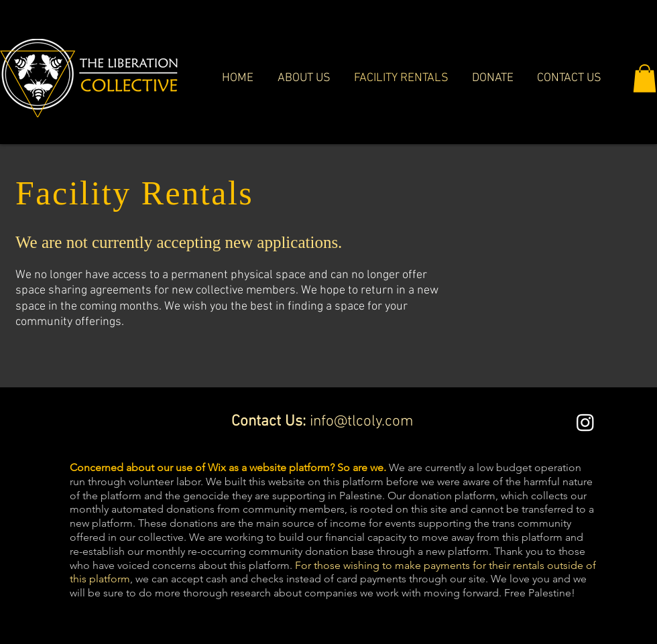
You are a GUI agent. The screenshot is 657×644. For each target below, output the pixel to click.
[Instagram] (585, 422)
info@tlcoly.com (362, 422)
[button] (645, 78)
